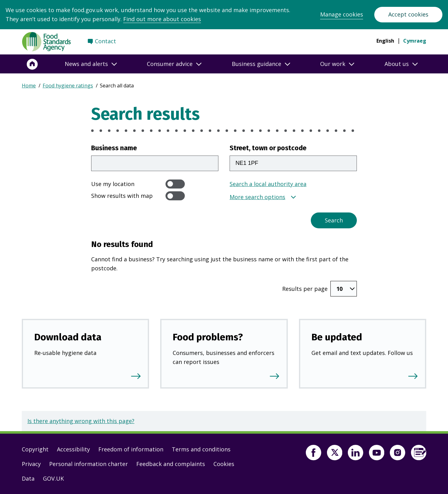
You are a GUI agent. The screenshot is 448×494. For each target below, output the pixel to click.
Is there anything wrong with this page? (81, 421)
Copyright (35, 449)
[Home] (32, 64)
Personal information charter (89, 464)
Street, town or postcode (268, 148)
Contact (105, 41)
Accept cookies (408, 14)
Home (29, 86)
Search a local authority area (268, 184)
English (385, 41)
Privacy (31, 464)
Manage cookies (342, 14)
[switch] (175, 184)
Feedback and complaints (171, 464)
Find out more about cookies (162, 19)
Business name (114, 148)
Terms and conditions (201, 449)
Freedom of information (131, 449)
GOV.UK (53, 478)
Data (28, 478)
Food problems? (208, 337)
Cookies (224, 464)
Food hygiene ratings (68, 86)
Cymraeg (415, 41)
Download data (68, 337)
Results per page (305, 289)
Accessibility (73, 449)
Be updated (337, 337)
